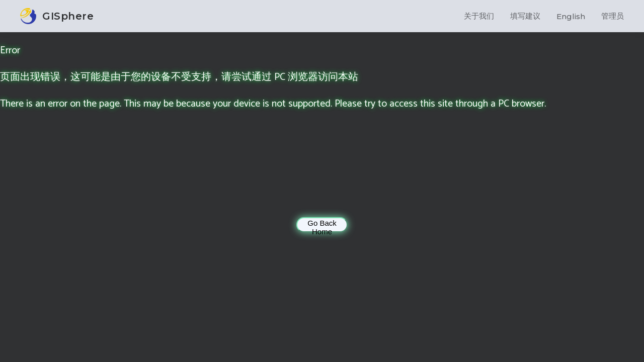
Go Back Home (322, 225)
